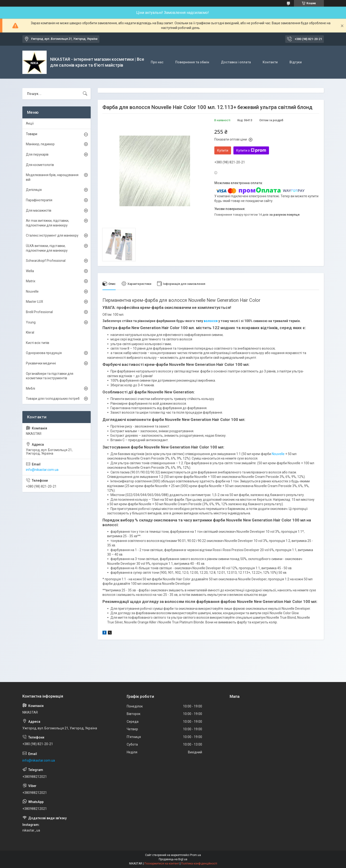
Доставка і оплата (236, 62)
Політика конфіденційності (199, 864)
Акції (30, 123)
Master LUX (35, 302)
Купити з (251, 150)
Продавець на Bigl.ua (173, 859)
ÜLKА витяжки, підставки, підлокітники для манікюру (47, 248)
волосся (211, 321)
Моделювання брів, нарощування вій (52, 177)
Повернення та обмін (192, 62)
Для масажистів (39, 210)
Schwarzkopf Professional (46, 261)
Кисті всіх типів (38, 343)
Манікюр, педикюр (40, 144)
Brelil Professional (39, 312)
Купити (223, 150)
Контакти (270, 62)
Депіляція (34, 190)
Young (31, 322)
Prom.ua (195, 855)
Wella (30, 271)
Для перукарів (37, 154)
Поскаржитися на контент (162, 864)
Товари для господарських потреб (53, 399)
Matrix (31, 281)
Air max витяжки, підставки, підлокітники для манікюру (47, 223)
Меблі (31, 388)
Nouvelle (278, 454)
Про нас (157, 62)
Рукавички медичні (41, 363)
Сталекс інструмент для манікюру (52, 235)
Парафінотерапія (39, 200)
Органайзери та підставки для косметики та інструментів (50, 376)
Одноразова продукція (44, 353)
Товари (32, 134)
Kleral (30, 332)
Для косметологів (40, 165)
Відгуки (296, 62)
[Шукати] (85, 94)
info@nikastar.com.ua (42, 470)
